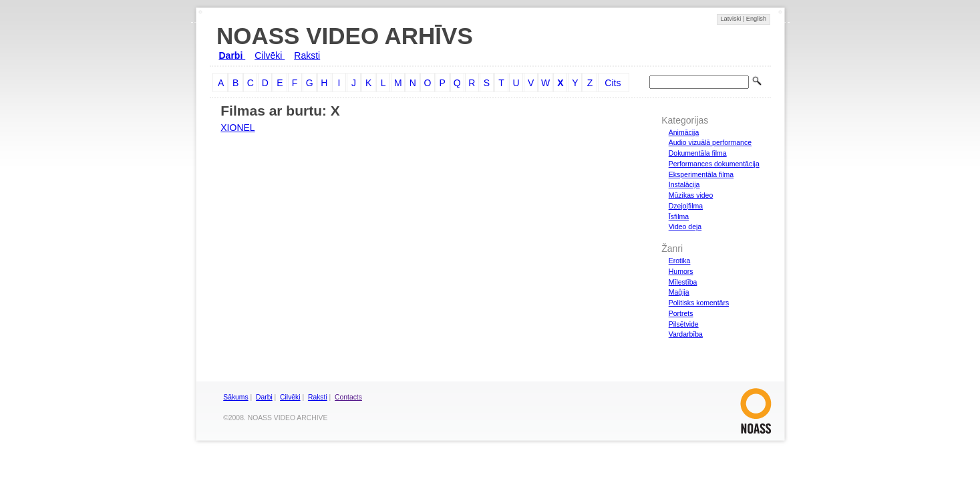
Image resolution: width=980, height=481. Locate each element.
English (756, 19)
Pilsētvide (684, 324)
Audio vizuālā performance (710, 142)
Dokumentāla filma (698, 153)
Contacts (348, 397)
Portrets (681, 313)
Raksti (307, 55)
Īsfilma (679, 216)
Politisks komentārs (699, 303)
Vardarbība (686, 334)
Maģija (679, 292)
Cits (613, 83)
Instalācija (684, 184)
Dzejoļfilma (686, 206)
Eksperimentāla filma (701, 174)
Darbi (232, 55)
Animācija (684, 132)
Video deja (685, 226)
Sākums (235, 397)
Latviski (731, 19)
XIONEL (237, 128)
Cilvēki (270, 55)
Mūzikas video (691, 195)
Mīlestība (683, 282)
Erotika (680, 261)
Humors (681, 271)
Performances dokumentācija (714, 164)
